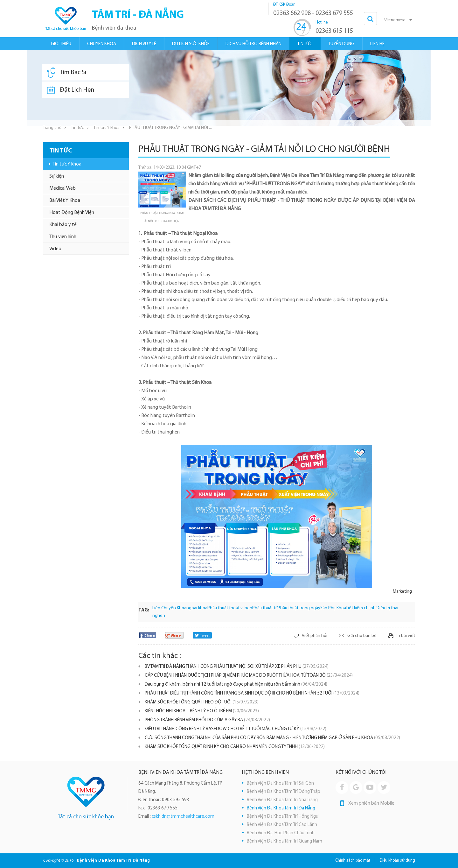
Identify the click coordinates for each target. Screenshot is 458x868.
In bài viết (406, 636)
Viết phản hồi (315, 636)
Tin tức (77, 128)
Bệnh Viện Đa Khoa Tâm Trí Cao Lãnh (282, 825)
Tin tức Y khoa (107, 128)
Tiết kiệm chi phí (361, 608)
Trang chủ (52, 128)
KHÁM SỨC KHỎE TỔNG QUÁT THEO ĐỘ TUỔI (202, 702)
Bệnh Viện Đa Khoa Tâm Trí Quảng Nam (285, 841)
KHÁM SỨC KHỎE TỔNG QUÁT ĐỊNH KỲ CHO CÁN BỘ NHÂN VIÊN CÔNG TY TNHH (235, 747)
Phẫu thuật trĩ (265, 608)
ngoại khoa (197, 608)
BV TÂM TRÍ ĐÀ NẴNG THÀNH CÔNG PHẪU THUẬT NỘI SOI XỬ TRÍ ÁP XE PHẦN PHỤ (237, 667)
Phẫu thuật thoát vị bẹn (230, 608)
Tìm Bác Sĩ (67, 73)
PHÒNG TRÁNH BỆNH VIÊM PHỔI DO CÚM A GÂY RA (207, 720)
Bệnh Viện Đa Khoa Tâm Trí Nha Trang (282, 800)
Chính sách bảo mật (353, 861)
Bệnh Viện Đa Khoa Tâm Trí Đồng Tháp (284, 792)
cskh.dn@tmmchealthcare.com (183, 817)
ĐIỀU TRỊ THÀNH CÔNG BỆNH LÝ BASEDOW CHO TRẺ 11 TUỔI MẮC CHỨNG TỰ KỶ (236, 729)
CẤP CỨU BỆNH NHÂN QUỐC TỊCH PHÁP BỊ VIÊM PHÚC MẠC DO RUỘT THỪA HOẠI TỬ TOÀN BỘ (249, 676)
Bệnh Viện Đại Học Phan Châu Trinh (281, 833)
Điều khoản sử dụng (397, 861)
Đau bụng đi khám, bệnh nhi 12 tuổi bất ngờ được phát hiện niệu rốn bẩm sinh (236, 685)
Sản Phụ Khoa (333, 608)
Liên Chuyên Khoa (169, 608)
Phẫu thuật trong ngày (299, 608)
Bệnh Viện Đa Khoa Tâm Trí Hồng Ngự (283, 817)
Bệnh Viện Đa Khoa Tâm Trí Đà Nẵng (281, 808)
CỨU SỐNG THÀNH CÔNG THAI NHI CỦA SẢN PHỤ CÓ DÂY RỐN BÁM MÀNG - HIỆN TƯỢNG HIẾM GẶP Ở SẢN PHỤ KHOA (272, 738)
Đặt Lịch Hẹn (71, 90)
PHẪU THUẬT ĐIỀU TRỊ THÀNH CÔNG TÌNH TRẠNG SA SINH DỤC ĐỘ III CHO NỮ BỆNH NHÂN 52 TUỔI (252, 693)
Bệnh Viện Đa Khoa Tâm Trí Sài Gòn (280, 783)
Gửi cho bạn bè (362, 636)
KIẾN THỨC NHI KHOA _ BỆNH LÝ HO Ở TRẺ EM (202, 711)
